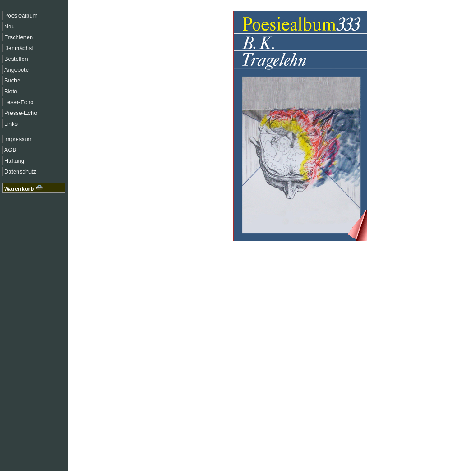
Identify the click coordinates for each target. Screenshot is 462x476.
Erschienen (18, 37)
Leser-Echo (19, 102)
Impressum (18, 139)
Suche (12, 80)
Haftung (14, 161)
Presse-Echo (21, 113)
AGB (10, 150)
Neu (9, 26)
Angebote (16, 70)
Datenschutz (20, 172)
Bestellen (16, 59)
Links (11, 124)
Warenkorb (23, 189)
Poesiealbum (21, 16)
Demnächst (19, 48)
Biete (11, 91)
